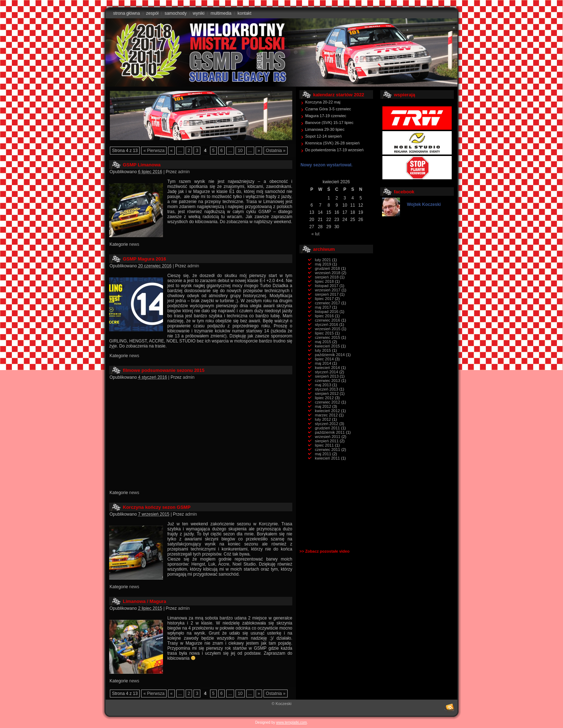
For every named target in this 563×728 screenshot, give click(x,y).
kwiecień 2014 (327, 368)
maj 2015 (323, 342)
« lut (315, 234)
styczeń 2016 (327, 324)
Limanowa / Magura (145, 601)
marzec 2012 (326, 415)
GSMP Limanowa (142, 165)
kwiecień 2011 (327, 458)
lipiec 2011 (324, 445)
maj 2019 (323, 264)
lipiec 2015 (324, 333)
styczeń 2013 (327, 389)
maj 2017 (323, 307)
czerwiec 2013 (327, 381)
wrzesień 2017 (328, 290)
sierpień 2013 (327, 376)
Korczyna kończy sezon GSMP (157, 507)
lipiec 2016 (324, 316)
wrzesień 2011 (328, 437)
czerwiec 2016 (327, 320)
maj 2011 (323, 454)
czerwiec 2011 (327, 450)
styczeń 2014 (327, 372)
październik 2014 (330, 355)
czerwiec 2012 (327, 402)
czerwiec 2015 (327, 337)
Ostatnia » (276, 151)
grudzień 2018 (327, 268)
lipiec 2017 (324, 299)
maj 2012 (323, 406)
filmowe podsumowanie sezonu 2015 (164, 370)
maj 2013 (323, 385)
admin (184, 172)
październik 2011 (330, 432)
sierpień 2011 (327, 441)
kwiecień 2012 (327, 411)
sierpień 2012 (327, 393)
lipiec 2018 (324, 281)
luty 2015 (323, 350)
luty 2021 (323, 260)
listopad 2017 (327, 286)
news (134, 244)
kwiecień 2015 (327, 346)
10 (240, 151)
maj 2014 (323, 363)
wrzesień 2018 (328, 273)
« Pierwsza (154, 151)
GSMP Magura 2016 (144, 259)
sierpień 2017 (327, 294)
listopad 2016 (327, 312)
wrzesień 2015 (328, 329)
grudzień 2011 (327, 428)
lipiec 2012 (324, 398)
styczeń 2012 (327, 424)
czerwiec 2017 (327, 303)
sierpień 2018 (327, 277)
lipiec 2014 (324, 359)
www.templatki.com (292, 722)
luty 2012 (323, 419)
